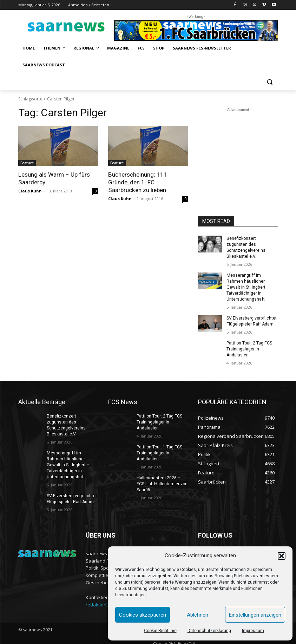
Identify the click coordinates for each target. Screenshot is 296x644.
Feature (27, 163)
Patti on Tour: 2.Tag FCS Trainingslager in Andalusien (249, 342)
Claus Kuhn (30, 191)
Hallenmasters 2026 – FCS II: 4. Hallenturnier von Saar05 (162, 477)
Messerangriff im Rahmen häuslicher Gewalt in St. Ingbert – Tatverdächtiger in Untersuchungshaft (252, 284)
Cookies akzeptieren (143, 615)
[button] (282, 556)
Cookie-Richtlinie (160, 631)
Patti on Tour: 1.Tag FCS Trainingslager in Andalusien (159, 446)
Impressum (253, 631)
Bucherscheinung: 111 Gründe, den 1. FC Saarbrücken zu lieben (137, 182)
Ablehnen (198, 615)
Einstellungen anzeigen (255, 615)
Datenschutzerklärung (209, 631)
